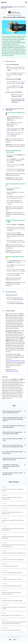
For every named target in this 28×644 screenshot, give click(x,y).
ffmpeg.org (22, 224)
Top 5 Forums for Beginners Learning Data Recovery (13, 490)
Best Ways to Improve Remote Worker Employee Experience (11, 593)
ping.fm (4, 2)
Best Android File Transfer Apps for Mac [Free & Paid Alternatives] (14, 546)
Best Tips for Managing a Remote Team (12, 586)
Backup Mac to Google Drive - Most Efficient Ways (13, 521)
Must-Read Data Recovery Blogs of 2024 (12, 601)
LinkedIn (16, 640)
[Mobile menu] (26, 2)
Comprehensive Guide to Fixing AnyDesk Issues (14, 553)
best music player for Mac (12, 371)
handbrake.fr (10, 156)
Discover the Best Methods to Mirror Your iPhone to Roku (12, 513)
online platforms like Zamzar (13, 361)
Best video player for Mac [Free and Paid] (12, 560)
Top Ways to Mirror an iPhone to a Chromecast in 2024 (14, 608)
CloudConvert (10, 190)
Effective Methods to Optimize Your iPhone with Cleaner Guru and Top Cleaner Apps (14, 623)
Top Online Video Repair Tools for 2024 (12, 579)
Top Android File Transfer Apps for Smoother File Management (13, 529)
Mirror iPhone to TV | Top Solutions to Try (12, 615)
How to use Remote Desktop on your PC (12, 573)
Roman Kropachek (16, 13)
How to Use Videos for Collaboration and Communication (12, 498)
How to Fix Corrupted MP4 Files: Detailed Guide (14, 506)
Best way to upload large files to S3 (11, 630)
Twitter (12, 640)
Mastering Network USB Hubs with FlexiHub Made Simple (13, 537)
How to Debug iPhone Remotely (10, 566)
